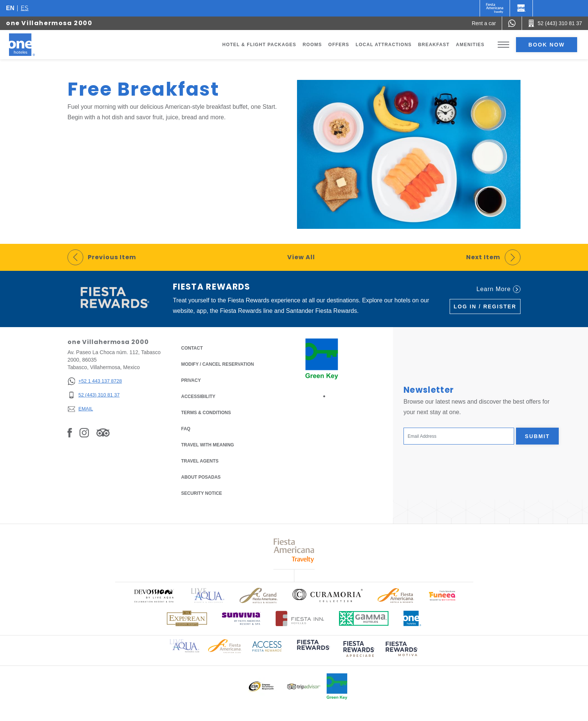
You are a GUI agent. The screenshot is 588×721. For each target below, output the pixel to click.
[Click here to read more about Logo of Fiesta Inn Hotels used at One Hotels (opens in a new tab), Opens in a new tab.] (300, 618)
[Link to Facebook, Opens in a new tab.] (70, 433)
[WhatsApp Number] (512, 23)
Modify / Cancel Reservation (217, 364)
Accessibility (198, 397)
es (25, 8)
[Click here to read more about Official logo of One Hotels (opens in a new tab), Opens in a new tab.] (412, 618)
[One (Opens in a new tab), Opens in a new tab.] (495, 8)
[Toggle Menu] (503, 45)
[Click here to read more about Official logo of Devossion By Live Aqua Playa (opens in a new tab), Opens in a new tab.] (154, 596)
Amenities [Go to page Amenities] (470, 45)
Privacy (191, 380)
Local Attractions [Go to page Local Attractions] (384, 45)
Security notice (202, 493)
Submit (537, 436)
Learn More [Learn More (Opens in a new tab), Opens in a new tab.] (499, 289)
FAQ (186, 429)
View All (301, 257)
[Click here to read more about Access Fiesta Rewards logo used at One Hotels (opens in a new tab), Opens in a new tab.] (267, 646)
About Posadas (201, 477)
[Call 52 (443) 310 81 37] (555, 23)
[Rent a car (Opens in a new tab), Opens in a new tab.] (484, 23)
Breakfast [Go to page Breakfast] (434, 45)
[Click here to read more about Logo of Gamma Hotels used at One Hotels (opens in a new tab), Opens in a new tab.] (364, 618)
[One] (521, 8)
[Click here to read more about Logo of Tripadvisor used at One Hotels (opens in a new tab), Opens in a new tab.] (304, 687)
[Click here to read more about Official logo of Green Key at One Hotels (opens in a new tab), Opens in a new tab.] (337, 686)
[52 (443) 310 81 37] (95, 395)
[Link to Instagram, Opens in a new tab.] (84, 433)
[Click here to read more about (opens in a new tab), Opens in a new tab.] (313, 650)
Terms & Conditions (206, 412)
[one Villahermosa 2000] (31, 45)
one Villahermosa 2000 (49, 23)
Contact (192, 348)
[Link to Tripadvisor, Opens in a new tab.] (103, 433)
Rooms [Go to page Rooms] (312, 45)
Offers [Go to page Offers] (339, 45)
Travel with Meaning (208, 445)
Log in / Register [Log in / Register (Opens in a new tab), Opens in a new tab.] (485, 306)
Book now (547, 45)
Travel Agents (200, 461)
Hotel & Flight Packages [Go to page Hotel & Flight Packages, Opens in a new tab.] (259, 45)
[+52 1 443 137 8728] (95, 381)
